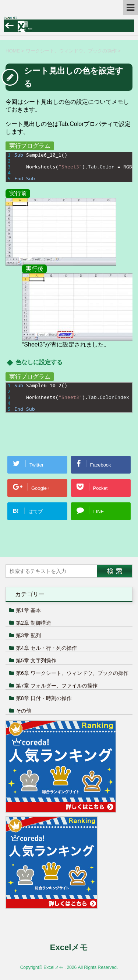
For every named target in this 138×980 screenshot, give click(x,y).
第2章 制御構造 (33, 623)
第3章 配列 (28, 635)
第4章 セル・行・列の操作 (46, 648)
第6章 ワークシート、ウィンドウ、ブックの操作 (72, 673)
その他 (24, 711)
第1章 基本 (28, 610)
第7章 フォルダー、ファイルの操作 (57, 686)
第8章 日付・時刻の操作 (44, 698)
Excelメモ (69, 947)
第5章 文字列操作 (36, 660)
